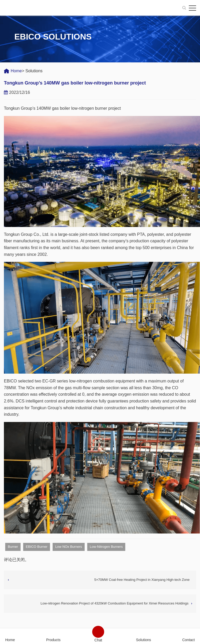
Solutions (143, 640)
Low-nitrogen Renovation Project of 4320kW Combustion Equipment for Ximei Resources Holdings (115, 603)
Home (16, 71)
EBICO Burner (37, 547)
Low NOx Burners (69, 547)
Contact (189, 640)
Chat (98, 640)
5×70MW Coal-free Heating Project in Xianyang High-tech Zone (142, 580)
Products (53, 640)
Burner (13, 547)
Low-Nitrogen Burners (106, 547)
